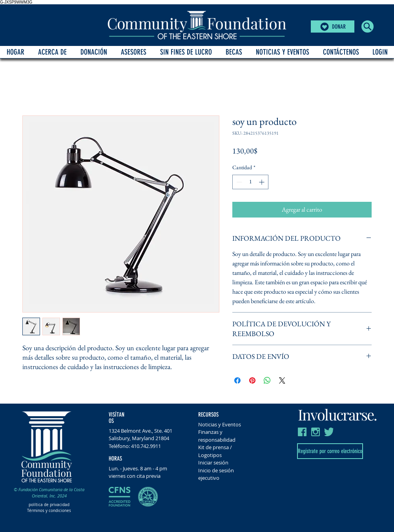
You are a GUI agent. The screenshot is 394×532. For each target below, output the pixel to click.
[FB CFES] (302, 432)
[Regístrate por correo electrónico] (330, 451)
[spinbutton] (250, 182)
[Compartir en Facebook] (237, 380)
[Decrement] (238, 182)
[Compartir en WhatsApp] (267, 380)
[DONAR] (333, 27)
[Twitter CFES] (329, 432)
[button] (368, 27)
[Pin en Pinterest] (252, 380)
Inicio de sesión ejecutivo (216, 474)
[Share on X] (282, 380)
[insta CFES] (316, 432)
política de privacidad (49, 505)
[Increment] (262, 182)
